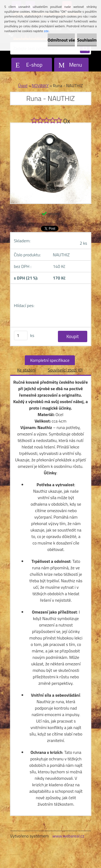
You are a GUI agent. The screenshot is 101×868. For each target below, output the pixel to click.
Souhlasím (87, 40)
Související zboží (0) (65, 370)
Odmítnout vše (61, 40)
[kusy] (21, 336)
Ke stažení (26, 370)
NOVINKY (40, 86)
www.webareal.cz (68, 836)
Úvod (23, 86)
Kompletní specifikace (50, 360)
